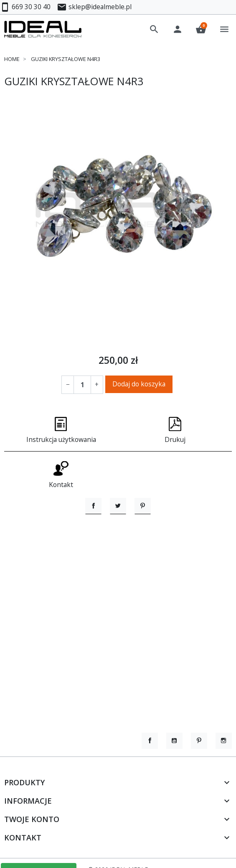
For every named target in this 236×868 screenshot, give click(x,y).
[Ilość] (82, 385)
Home (12, 59)
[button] (154, 29)
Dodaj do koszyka (139, 384)
